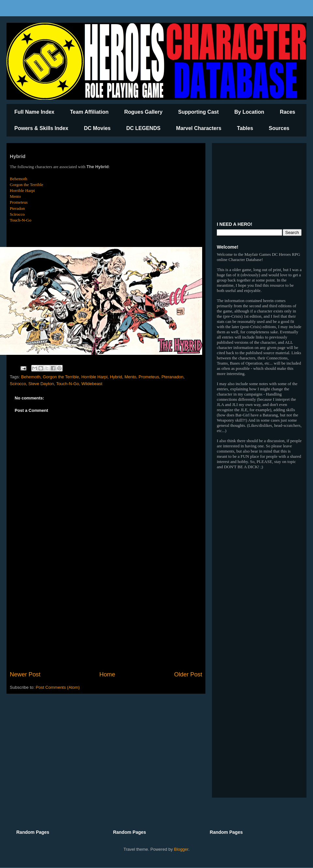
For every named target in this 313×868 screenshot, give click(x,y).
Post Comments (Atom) (58, 687)
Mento (15, 196)
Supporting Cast (198, 112)
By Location (249, 112)
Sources (279, 128)
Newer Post (25, 674)
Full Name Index (34, 112)
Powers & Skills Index (41, 128)
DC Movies (97, 128)
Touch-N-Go (21, 220)
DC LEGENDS (143, 128)
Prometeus (19, 202)
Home (107, 674)
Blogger (181, 849)
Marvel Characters (199, 128)
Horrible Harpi (22, 190)
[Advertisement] (106, 616)
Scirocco (17, 214)
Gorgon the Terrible (27, 185)
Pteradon (17, 208)
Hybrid (116, 377)
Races (287, 112)
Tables (245, 128)
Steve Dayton (41, 384)
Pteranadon (172, 377)
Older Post (188, 674)
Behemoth (18, 179)
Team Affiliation (89, 112)
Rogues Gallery (143, 112)
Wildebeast (92, 384)
